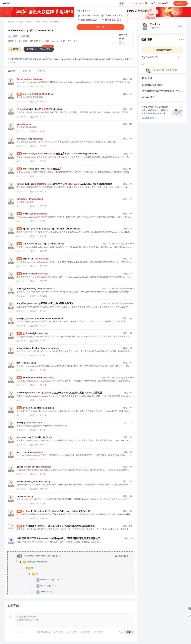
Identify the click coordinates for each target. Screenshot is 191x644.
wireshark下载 (148, 97)
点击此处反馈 (149, 118)
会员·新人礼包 (139, 3)
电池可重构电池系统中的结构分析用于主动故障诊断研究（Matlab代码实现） (162, 91)
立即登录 (100, 27)
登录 (122, 3)
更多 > (181, 40)
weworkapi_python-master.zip (32, 31)
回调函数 (25, 36)
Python (29, 22)
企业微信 (13, 36)
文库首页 (12, 22)
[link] (12, 22)
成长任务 (163, 3)
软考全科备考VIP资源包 (153, 85)
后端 (21, 22)
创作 (180, 3)
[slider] (21, 632)
